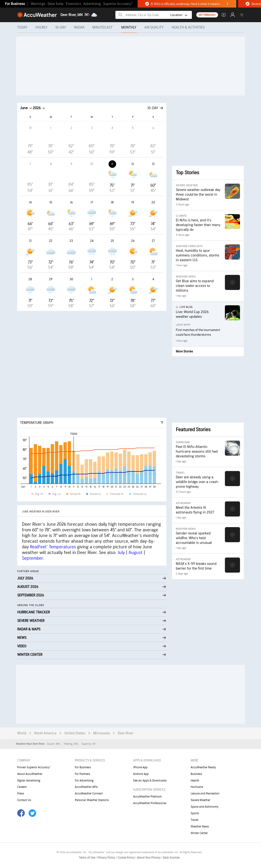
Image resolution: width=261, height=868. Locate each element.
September (32, 558)
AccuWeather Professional (150, 803)
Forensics (73, 4)
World (22, 733)
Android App (141, 774)
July (121, 553)
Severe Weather (200, 800)
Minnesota (101, 733)
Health (195, 781)
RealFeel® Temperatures (53, 547)
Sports (195, 813)
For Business (15, 4)
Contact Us (24, 800)
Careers (22, 787)
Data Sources (171, 858)
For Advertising (84, 781)
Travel (195, 820)
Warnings (38, 4)
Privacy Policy (107, 858)
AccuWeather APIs (86, 787)
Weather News (200, 827)
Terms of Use (87, 858)
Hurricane (197, 787)
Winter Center (199, 833)
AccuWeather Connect (89, 794)
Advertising (92, 4)
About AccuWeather (30, 774)
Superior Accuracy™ (118, 4)
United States (75, 733)
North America (45, 733)
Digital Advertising (29, 781)
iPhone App (140, 767)
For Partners (82, 774)
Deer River (126, 733)
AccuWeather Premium (147, 797)
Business (196, 774)
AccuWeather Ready (203, 767)
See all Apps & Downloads (150, 781)
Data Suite (56, 4)
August (136, 553)
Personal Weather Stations (92, 800)
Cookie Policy (126, 858)
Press (21, 794)
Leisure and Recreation (205, 794)
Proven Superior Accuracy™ (34, 767)
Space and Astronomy (205, 807)
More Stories (184, 351)
